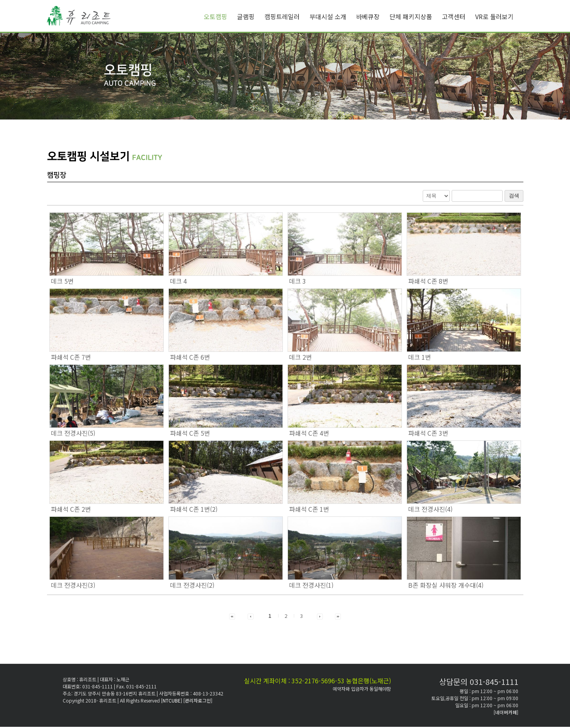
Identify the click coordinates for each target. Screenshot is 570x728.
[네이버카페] (506, 712)
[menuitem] (220, 16)
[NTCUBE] (172, 700)
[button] (232, 616)
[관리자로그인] (198, 700)
